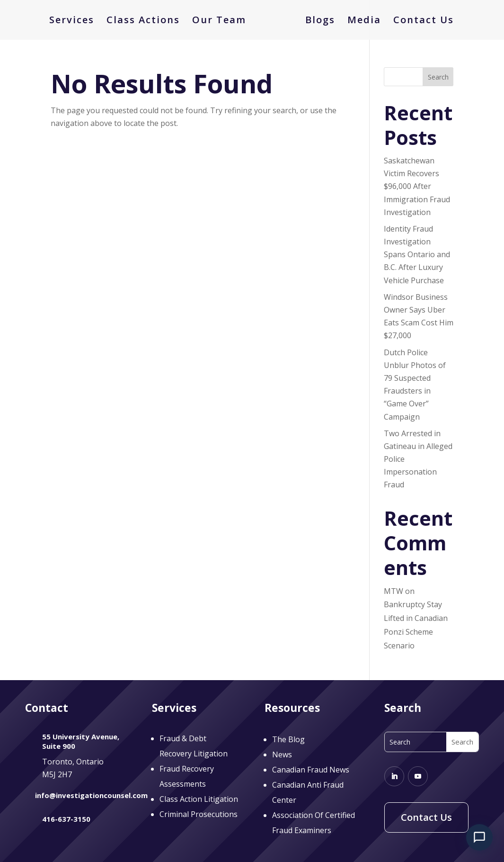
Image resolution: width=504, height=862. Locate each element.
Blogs (317, 21)
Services (75, 21)
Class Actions (146, 21)
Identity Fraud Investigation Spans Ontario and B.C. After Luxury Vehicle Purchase (417, 255)
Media (361, 21)
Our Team (222, 21)
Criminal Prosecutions (199, 814)
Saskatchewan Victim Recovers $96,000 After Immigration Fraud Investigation (417, 186)
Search (438, 77)
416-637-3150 (66, 819)
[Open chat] (479, 837)
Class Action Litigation (199, 799)
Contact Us (420, 21)
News (282, 754)
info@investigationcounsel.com (91, 795)
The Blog (288, 739)
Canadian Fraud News (311, 770)
